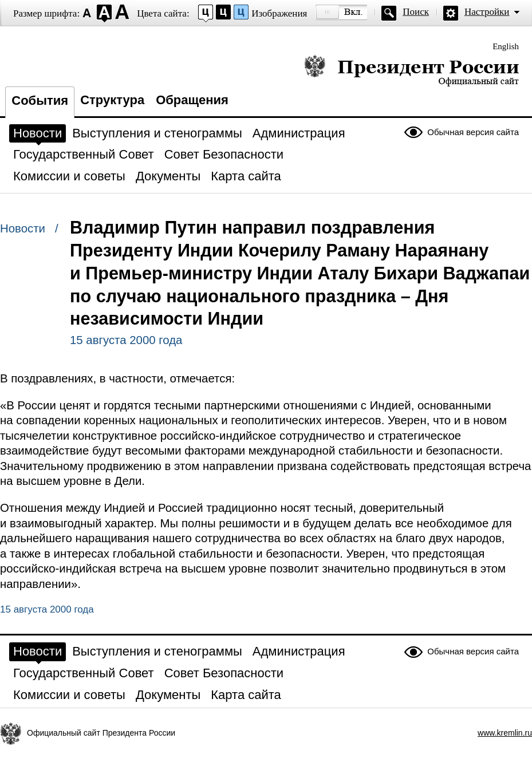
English (506, 46)
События (40, 100)
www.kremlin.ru (505, 733)
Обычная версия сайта (473, 132)
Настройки (487, 12)
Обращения (192, 100)
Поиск (416, 12)
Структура (112, 100)
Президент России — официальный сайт (411, 70)
